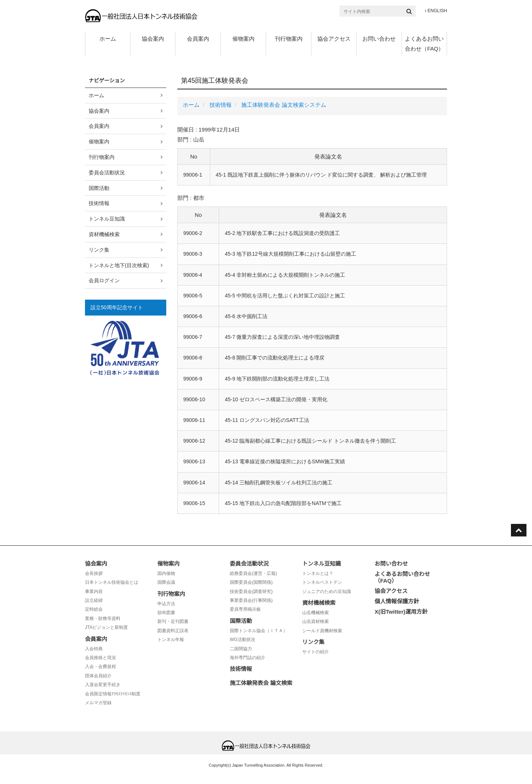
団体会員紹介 (98, 676)
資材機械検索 (104, 234)
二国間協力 (241, 649)
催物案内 (243, 39)
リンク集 (99, 250)
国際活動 (99, 188)
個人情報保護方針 (397, 601)
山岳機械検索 (316, 613)
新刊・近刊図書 (173, 621)
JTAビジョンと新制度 (106, 627)
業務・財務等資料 (103, 618)
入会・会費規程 (100, 667)
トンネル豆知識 (107, 219)
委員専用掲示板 (245, 609)
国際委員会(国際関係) (251, 582)
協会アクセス (334, 39)
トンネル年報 (171, 640)
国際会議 (166, 582)
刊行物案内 (289, 39)
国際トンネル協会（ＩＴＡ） (259, 631)
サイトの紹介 (316, 652)
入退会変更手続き (103, 685)
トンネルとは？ (318, 573)
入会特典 (94, 649)
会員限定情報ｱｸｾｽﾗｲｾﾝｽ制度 (113, 694)
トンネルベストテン (322, 582)
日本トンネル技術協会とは (112, 582)
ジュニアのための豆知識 (327, 592)
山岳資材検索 (316, 621)
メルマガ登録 (98, 703)
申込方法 (166, 604)
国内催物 (166, 573)
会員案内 (198, 39)
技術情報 (221, 105)
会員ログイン (104, 280)
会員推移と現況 (100, 658)
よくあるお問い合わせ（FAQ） (424, 44)
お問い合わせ (379, 39)
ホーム (108, 39)
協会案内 (153, 39)
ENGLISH (436, 11)
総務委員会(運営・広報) (253, 573)
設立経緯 (94, 600)
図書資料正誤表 (173, 631)
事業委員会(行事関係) (251, 600)
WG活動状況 (243, 640)
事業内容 (94, 592)
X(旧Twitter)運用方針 (401, 612)
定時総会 (94, 609)
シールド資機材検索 (322, 631)
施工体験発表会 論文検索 (261, 683)
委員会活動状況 (107, 173)
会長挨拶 (94, 573)
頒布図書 (166, 613)
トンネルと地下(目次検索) (119, 265)
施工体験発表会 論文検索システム (284, 105)
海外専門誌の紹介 (248, 658)
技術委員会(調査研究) (251, 592)
